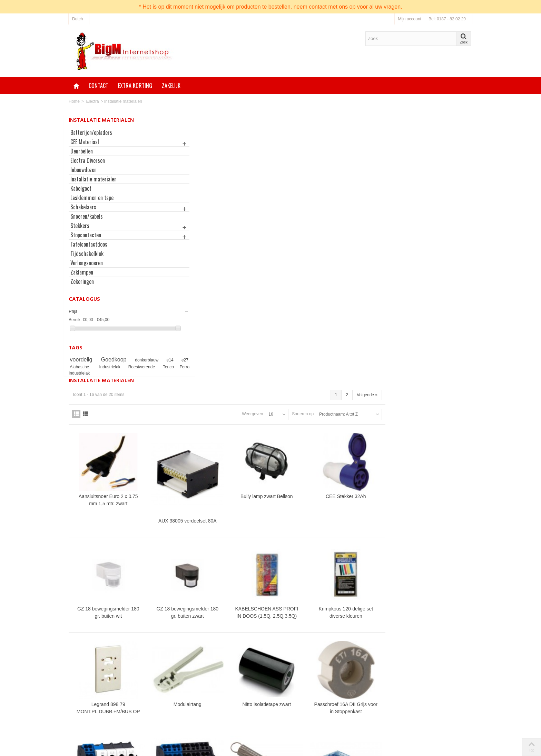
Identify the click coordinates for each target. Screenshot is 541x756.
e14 (157, 360)
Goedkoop (110, 360)
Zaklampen (82, 272)
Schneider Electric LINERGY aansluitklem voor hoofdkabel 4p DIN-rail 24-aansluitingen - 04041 (285, 556)
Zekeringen (82, 281)
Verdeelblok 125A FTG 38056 (435, 546)
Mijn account (410, 19)
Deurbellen (82, 151)
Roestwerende (147, 367)
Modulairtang (285, 430)
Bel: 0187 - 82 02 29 (447, 19)
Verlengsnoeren (87, 263)
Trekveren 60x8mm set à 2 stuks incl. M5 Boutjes (360, 526)
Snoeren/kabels (87, 216)
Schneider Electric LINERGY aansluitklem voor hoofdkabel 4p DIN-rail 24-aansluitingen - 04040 (210, 556)
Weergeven (339, 151)
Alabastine (92, 367)
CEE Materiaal (85, 142)
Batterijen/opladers (91, 132)
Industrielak (120, 367)
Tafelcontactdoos (89, 244)
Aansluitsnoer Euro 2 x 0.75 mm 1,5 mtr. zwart (210, 234)
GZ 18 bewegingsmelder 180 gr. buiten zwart (285, 342)
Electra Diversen (88, 160)
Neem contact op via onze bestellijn (318, 711)
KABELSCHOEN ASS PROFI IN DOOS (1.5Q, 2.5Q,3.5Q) (360, 342)
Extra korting (135, 86)
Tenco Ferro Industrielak (92, 373)
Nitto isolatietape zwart (360, 430)
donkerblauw (139, 360)
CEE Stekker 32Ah (435, 230)
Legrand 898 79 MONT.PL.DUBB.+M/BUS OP (210, 434)
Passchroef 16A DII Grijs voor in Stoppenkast (435, 434)
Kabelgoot (81, 188)
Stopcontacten (86, 235)
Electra (92, 101)
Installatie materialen (94, 179)
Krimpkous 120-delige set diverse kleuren (435, 342)
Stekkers (80, 226)
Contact (99, 86)
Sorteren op (390, 151)
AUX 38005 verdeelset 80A (285, 253)
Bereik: (75, 320)
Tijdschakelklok (87, 253)
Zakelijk (171, 86)
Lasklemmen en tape (92, 198)
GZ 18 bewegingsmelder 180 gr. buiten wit (210, 342)
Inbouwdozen (83, 170)
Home (74, 101)
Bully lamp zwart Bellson (360, 230)
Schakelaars (83, 207)
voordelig (82, 360)
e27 (75, 367)
